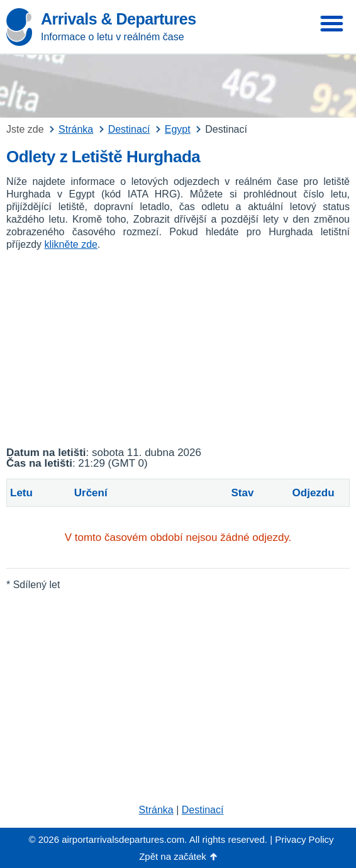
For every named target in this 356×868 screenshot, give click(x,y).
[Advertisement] (178, 349)
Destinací (203, 810)
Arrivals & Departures (119, 19)
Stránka (156, 810)
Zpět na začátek (173, 856)
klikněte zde (71, 244)
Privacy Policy (304, 839)
